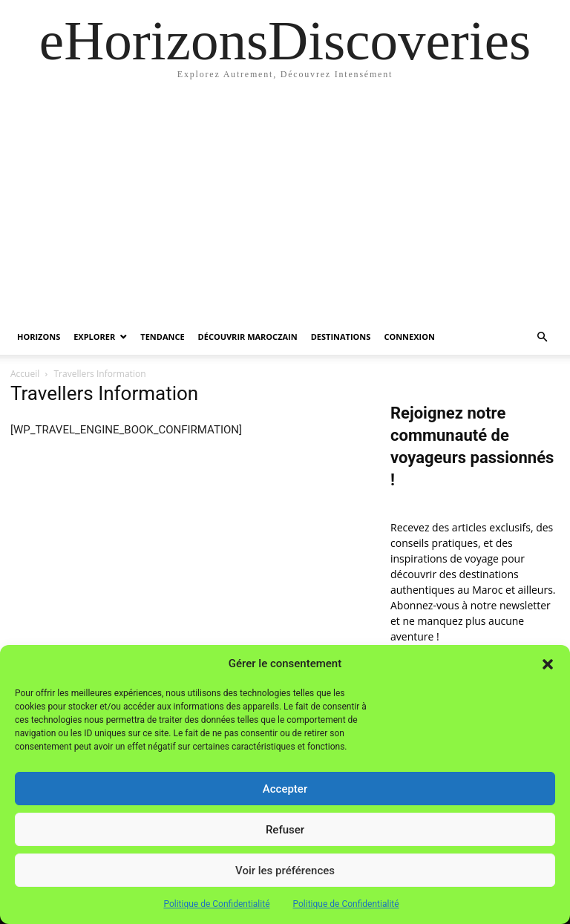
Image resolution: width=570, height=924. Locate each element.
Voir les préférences (285, 871)
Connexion (409, 337)
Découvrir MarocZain (248, 337)
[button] (548, 664)
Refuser (285, 830)
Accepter (285, 789)
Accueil (25, 374)
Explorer (94, 337)
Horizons (39, 337)
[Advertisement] (285, 208)
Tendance (162, 337)
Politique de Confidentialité (216, 904)
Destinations (341, 337)
